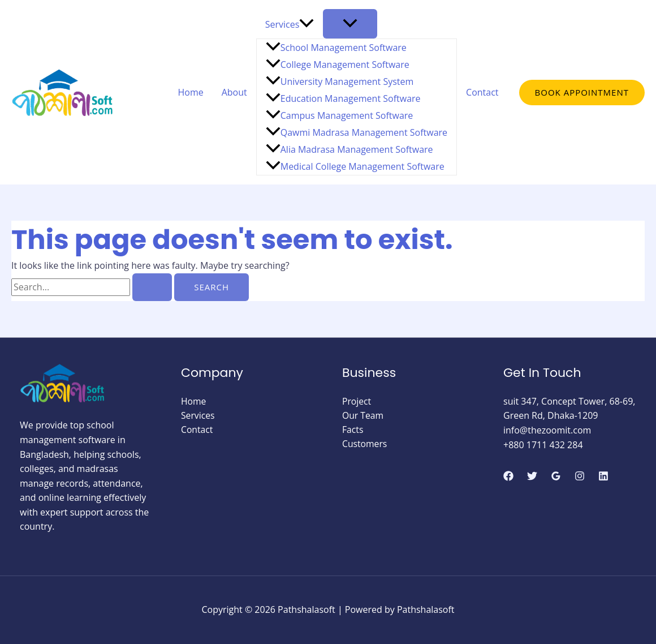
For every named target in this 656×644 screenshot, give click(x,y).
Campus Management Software (340, 115)
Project (357, 401)
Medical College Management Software (355, 166)
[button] (582, 93)
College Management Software (338, 65)
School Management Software (336, 48)
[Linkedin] (603, 476)
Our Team (363, 415)
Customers (365, 445)
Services (290, 24)
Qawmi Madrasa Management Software (357, 132)
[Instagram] (580, 476)
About (234, 92)
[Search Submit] (152, 287)
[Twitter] (532, 476)
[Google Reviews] (556, 476)
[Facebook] (508, 476)
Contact (482, 92)
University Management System (340, 81)
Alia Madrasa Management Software (349, 149)
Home (190, 92)
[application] (307, 24)
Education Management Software (343, 98)
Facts (353, 430)
